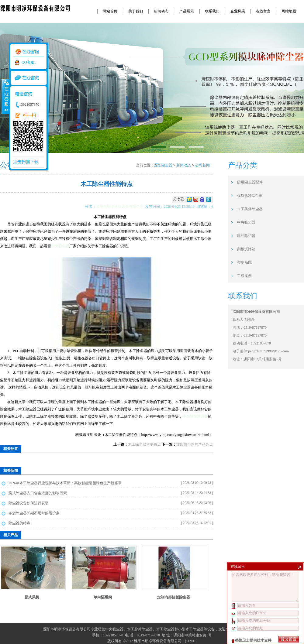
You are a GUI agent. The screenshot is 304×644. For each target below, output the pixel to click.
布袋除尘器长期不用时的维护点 (34, 513)
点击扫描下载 (26, 162)
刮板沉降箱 (246, 249)
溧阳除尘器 (163, 165)
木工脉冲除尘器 (140, 629)
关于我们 (136, 11)
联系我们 (212, 11)
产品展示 (187, 11)
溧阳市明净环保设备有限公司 (121, 207)
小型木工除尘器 (191, 629)
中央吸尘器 (60, 246)
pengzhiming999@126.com (268, 351)
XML (191, 641)
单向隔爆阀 (103, 597)
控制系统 (244, 262)
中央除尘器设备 (195, 416)
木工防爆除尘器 (250, 209)
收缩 (5, 96)
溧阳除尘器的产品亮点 (195, 444)
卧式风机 (32, 597)
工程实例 (244, 276)
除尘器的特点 (19, 523)
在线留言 (263, 11)
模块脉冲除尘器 (250, 196)
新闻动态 (161, 11)
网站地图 (289, 11)
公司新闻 (202, 165)
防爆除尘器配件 (250, 182)
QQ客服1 (29, 62)
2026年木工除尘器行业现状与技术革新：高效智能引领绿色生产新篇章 (65, 483)
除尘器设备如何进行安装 (29, 503)
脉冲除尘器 (246, 236)
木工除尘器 (165, 629)
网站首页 (110, 11)
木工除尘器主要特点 (144, 444)
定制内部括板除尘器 (174, 597)
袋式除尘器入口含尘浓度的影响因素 (38, 493)
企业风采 (238, 11)
